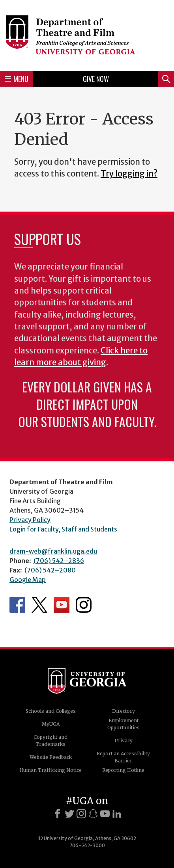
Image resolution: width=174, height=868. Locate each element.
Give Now (96, 79)
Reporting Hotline (123, 770)
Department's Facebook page (17, 605)
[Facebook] (58, 814)
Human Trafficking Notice (51, 770)
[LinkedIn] (117, 814)
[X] (69, 814)
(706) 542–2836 (59, 561)
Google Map (28, 580)
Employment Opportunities (123, 724)
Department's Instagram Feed (84, 605)
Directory (123, 711)
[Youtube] (105, 814)
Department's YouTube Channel (62, 605)
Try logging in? (129, 174)
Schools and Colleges (51, 711)
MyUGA (51, 724)
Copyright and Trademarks (51, 741)
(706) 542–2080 (50, 570)
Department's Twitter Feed (39, 605)
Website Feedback (51, 757)
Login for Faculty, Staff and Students (63, 529)
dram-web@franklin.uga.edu (53, 551)
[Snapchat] (93, 814)
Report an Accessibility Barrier (123, 757)
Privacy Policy (30, 520)
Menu (17, 79)
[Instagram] (81, 814)
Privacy (123, 741)
